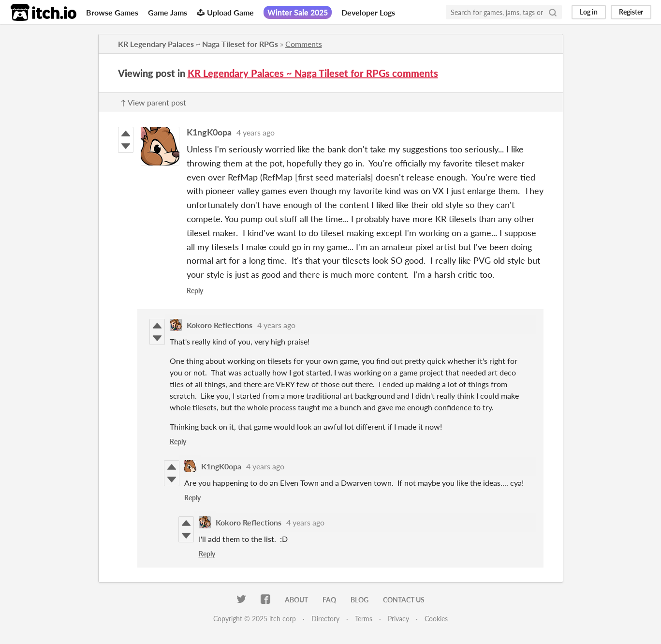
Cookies (436, 619)
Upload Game (225, 12)
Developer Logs (368, 12)
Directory (325, 619)
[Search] (553, 12)
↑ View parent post (153, 102)
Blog (360, 600)
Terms (364, 619)
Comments (304, 44)
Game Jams (168, 12)
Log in (589, 12)
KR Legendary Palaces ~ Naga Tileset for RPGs (198, 44)
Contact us (404, 600)
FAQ (329, 600)
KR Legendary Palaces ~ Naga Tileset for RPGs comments (313, 73)
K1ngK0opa (209, 132)
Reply (195, 291)
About (296, 600)
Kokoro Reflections (220, 325)
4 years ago (256, 132)
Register (631, 12)
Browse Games (112, 12)
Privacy (398, 619)
